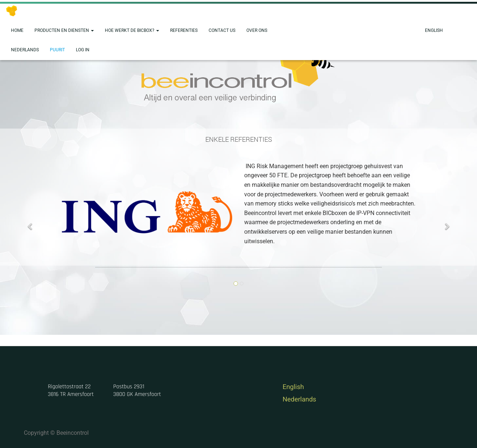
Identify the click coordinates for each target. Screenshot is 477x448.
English (293, 387)
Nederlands (300, 399)
